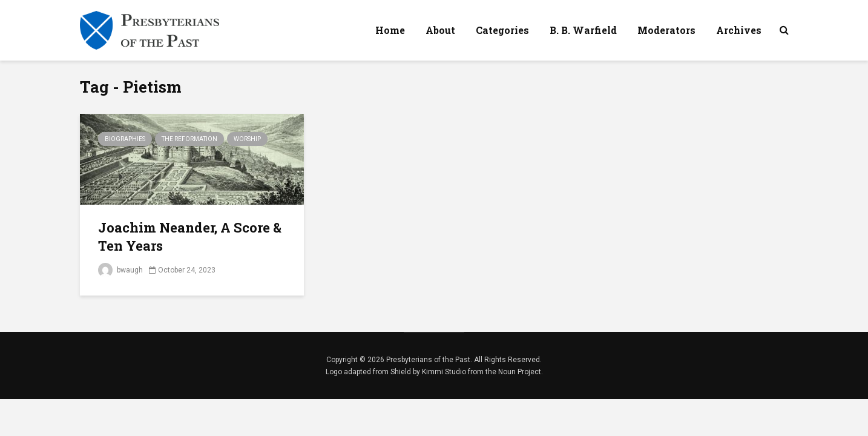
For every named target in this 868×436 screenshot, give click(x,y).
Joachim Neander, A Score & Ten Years (190, 236)
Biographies (125, 139)
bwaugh (120, 270)
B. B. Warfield (583, 30)
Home (390, 30)
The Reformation (189, 139)
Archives (739, 30)
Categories (502, 30)
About (440, 30)
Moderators (666, 30)
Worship (247, 139)
